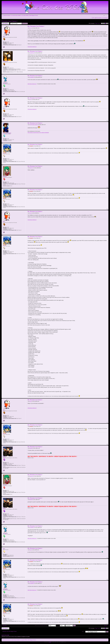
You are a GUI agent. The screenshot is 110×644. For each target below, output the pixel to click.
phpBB (50, 642)
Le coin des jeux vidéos (16, 15)
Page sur (98, 23)
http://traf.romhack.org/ (32, 84)
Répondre (5, 23)
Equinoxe (31, 168)
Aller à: (83, 632)
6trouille (31, 146)
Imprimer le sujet (104, 15)
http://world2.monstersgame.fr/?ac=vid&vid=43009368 (38, 133)
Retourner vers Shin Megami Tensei (10, 631)
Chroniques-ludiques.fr (32, 47)
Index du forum (7, 15)
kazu (31, 550)
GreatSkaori (32, 77)
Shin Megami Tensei (34, 15)
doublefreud (32, 53)
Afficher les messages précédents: (45, 625)
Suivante (106, 625)
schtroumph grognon (34, 125)
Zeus (31, 28)
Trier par (61, 625)
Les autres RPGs (25, 15)
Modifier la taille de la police (106, 15)
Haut (107, 49)
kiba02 (31, 448)
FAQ (94, 18)
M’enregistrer (99, 18)
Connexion (105, 18)
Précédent (5, 625)
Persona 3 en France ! (10, 21)
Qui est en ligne (5, 635)
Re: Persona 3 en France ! (36, 26)
